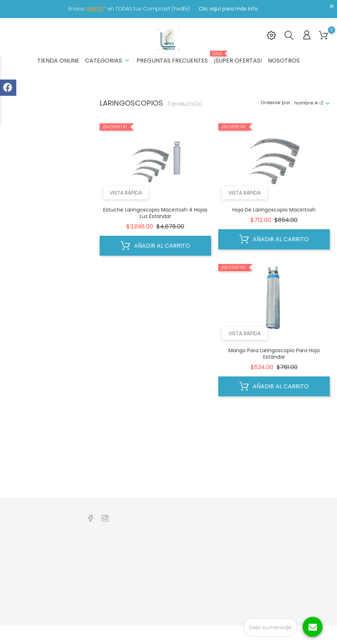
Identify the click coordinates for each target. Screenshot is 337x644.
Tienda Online (58, 61)
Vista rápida (126, 193)
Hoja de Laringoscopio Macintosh (274, 210)
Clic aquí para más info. (229, 9)
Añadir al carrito (155, 246)
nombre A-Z (309, 103)
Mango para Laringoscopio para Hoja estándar (274, 354)
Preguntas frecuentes (172, 61)
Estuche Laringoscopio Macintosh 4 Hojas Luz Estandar (155, 213)
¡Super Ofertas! (238, 58)
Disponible (32, 129)
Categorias (108, 61)
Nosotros (284, 61)
